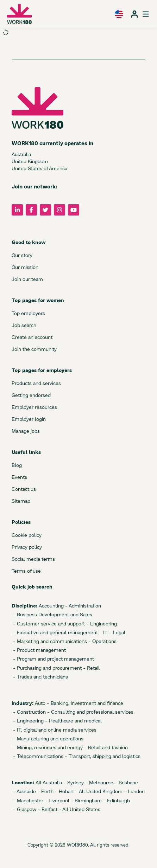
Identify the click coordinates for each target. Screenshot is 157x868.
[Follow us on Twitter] (45, 210)
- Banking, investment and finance (84, 703)
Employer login (29, 419)
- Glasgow (24, 809)
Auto (39, 703)
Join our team (27, 279)
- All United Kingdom (98, 791)
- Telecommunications (37, 756)
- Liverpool (56, 800)
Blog (17, 465)
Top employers (28, 313)
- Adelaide (24, 791)
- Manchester (27, 800)
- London (134, 791)
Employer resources (34, 407)
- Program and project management (53, 659)
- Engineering (101, 623)
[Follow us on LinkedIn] (17, 210)
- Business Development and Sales (52, 614)
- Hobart (64, 791)
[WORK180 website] (19, 14)
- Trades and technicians (40, 677)
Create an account (32, 337)
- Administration (82, 606)
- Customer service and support (48, 623)
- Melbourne (99, 782)
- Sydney (73, 782)
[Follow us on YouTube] (74, 210)
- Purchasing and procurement (47, 668)
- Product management (39, 650)
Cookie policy (27, 535)
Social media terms (33, 559)
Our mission (25, 267)
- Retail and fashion (105, 747)
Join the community (34, 349)
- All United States (79, 809)
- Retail (91, 668)
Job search (24, 325)
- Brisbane (126, 782)
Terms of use (26, 571)
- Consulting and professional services (90, 712)
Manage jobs (26, 431)
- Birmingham (86, 800)
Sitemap (21, 501)
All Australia (48, 782)
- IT (103, 632)
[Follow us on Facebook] (31, 210)
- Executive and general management (55, 632)
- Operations (102, 641)
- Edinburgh (116, 800)
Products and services (36, 383)
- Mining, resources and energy (47, 747)
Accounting (51, 606)
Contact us (24, 489)
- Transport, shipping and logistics (102, 756)
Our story (22, 255)
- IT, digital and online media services (54, 730)
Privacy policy (27, 547)
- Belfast (47, 809)
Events (19, 477)
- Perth (45, 791)
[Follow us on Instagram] (59, 210)
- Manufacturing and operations (48, 738)
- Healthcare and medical (73, 721)
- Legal (117, 632)
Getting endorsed (31, 395)
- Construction (29, 712)
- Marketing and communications (49, 641)
